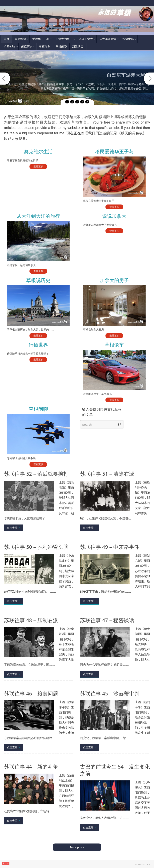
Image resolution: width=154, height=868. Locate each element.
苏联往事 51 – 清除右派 (107, 474)
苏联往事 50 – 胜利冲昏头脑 (36, 547)
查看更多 (38, 167)
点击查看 (14, 528)
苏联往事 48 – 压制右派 (31, 620)
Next (149, 79)
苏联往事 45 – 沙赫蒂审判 (110, 694)
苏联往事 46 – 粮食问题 (31, 694)
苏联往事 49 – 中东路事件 (110, 547)
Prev (5, 79)
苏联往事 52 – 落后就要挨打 (36, 474)
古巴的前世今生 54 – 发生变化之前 (115, 770)
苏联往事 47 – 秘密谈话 (107, 620)
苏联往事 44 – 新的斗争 (31, 767)
